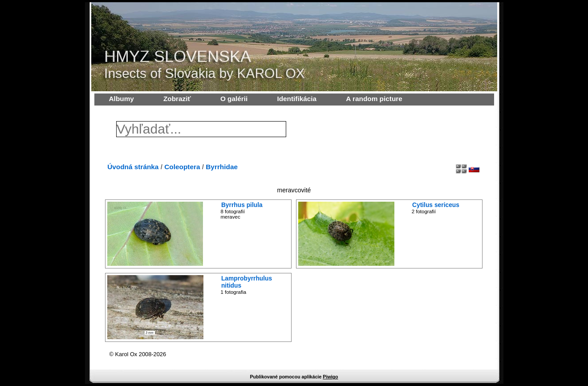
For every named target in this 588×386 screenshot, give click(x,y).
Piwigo (330, 377)
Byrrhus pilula (242, 205)
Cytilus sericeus (436, 205)
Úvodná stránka (133, 167)
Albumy (122, 99)
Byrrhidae (222, 167)
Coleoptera (182, 167)
